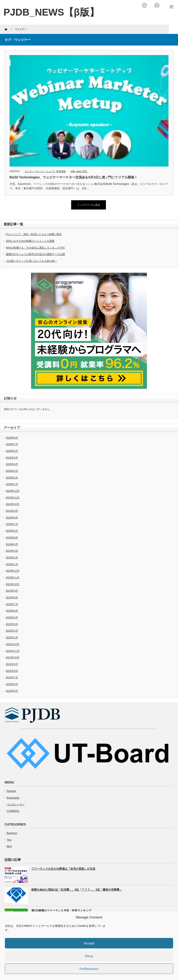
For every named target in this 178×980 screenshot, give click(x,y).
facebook (157, 5)
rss (144, 5)
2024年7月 (12, 524)
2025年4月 (12, 464)
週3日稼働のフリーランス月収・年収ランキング (61, 911)
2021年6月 (12, 684)
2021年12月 (13, 644)
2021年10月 (13, 657)
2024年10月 (13, 504)
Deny (89, 956)
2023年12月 (13, 571)
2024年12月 (13, 491)
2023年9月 (12, 591)
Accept (89, 943)
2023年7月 (12, 604)
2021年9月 (12, 664)
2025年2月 (12, 478)
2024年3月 (12, 551)
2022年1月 (12, 637)
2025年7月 (12, 444)
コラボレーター (16, 804)
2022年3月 (12, 624)
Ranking (11, 791)
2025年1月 (12, 484)
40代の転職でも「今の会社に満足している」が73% (35, 248)
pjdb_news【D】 (79, 171)
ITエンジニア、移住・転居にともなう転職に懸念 (34, 234)
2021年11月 (13, 651)
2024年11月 (13, 498)
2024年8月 (12, 518)
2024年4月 (12, 544)
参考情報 (61, 171)
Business (12, 833)
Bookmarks (13, 798)
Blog (9, 846)
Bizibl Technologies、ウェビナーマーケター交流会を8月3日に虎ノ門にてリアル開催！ (73, 177)
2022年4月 (12, 617)
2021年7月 (12, 677)
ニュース (51, 171)
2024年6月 (12, 531)
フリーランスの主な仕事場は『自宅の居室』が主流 (63, 869)
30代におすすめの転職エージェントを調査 (30, 241)
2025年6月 (12, 451)
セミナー (29, 171)
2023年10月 (13, 584)
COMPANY (13, 811)
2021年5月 (12, 691)
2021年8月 (12, 671)
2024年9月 (12, 511)
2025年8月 (12, 438)
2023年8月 (12, 597)
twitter (151, 5)
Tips (9, 840)
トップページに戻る (89, 205)
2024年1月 (12, 564)
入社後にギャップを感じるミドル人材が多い (31, 261)
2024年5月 (12, 538)
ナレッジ (40, 171)
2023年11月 (13, 577)
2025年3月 (12, 471)
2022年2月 (12, 631)
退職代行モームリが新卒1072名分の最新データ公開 (35, 254)
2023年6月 (12, 611)
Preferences (89, 969)
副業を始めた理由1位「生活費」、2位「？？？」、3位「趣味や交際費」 (77, 890)
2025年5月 (12, 458)
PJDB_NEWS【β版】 (51, 12)
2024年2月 (12, 557)
